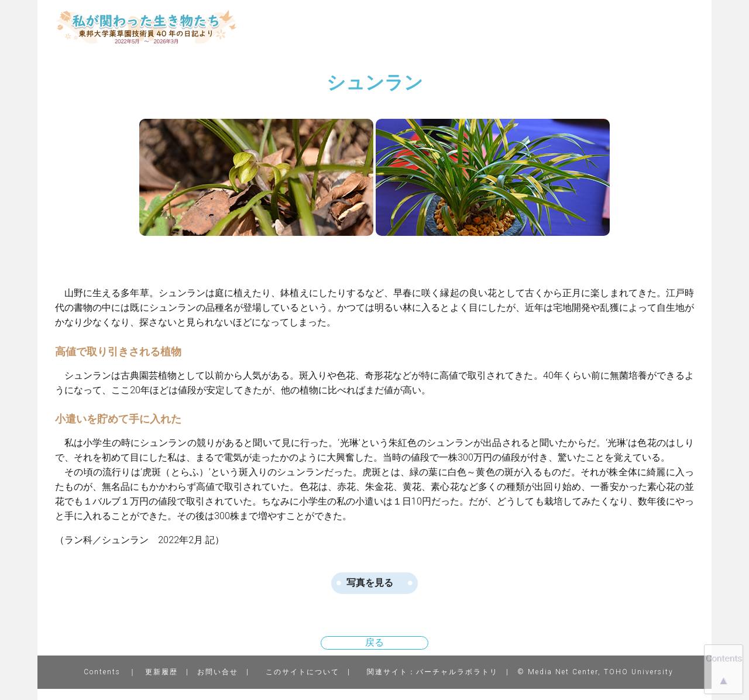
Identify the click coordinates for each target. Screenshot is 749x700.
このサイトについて (303, 672)
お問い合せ (218, 672)
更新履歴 (162, 672)
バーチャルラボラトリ (457, 672)
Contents (102, 672)
